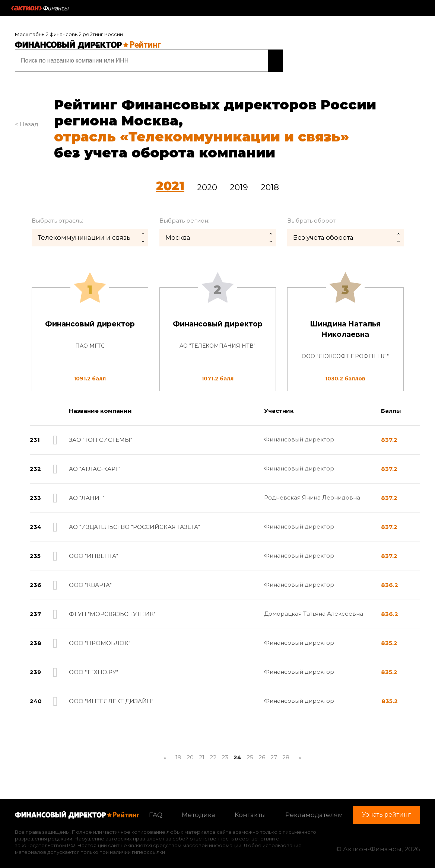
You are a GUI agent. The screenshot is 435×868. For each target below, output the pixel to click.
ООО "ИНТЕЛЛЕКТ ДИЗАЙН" (111, 697)
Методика (199, 811)
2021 (170, 182)
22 (213, 753)
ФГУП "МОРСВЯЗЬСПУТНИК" (112, 610)
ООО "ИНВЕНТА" (93, 552)
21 (202, 753)
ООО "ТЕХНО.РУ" (93, 668)
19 (178, 753)
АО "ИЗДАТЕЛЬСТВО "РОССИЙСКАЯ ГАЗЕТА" (134, 523)
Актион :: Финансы (40, 8)
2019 (239, 183)
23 (225, 753)
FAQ (156, 811)
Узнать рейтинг (235, 58)
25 (250, 753)
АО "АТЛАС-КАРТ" (95, 465)
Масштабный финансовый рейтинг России (69, 34)
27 (274, 753)
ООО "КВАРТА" (90, 581)
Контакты (250, 811)
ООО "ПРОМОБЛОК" (100, 639)
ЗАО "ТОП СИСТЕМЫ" (101, 436)
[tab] (217, 335)
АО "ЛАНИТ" (87, 494)
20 (190, 753)
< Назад (27, 120)
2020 (207, 183)
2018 (270, 183)
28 (286, 753)
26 (262, 753)
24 (237, 753)
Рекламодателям (314, 811)
